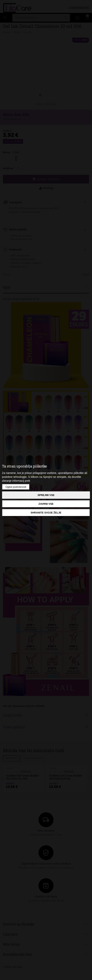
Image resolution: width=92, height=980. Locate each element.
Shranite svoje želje (46, 513)
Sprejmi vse (46, 495)
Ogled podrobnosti (16, 487)
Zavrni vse (46, 504)
